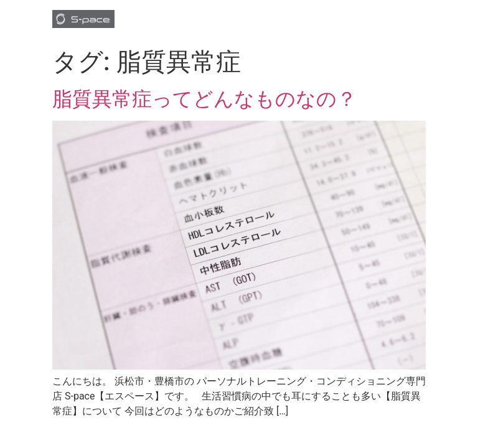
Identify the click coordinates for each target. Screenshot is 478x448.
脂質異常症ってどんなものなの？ (204, 99)
